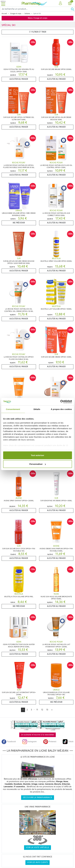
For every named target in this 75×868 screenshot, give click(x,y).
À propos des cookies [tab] (61, 409)
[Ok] (73, 9)
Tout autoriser (38, 455)
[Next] (52, 710)
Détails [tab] (37, 409)
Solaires (27, 14)
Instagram (29, 742)
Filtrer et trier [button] (38, 32)
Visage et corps (16, 14)
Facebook (9, 742)
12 (42, 710)
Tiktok (68, 742)
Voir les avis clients (37, 862)
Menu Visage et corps (38, 18)
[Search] (35, 9)
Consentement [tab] (13, 409)
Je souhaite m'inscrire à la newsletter (37, 735)
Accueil (4, 14)
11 (37, 710)
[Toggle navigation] (3, 3)
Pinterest (50, 742)
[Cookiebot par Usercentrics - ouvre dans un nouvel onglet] (60, 402)
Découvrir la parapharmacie (38, 798)
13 (47, 710)
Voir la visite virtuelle (37, 848)
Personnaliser (38, 464)
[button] (60, 3)
